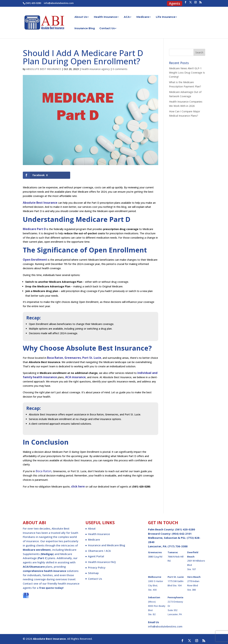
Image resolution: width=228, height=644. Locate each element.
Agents (175, 4)
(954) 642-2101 (182, 534)
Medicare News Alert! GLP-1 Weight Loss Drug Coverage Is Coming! (187, 73)
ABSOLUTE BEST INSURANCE (44, 69)
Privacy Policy (97, 567)
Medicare (143, 17)
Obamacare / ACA (99, 551)
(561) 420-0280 (33, 3)
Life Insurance (166, 17)
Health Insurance (105, 17)
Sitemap (93, 573)
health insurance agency (96, 69)
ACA (127, 17)
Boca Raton (44, 471)
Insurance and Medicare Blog (107, 545)
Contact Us (107, 28)
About (92, 528)
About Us (81, 17)
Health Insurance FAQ (102, 562)
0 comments (120, 69)
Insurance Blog (85, 28)
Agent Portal (96, 556)
